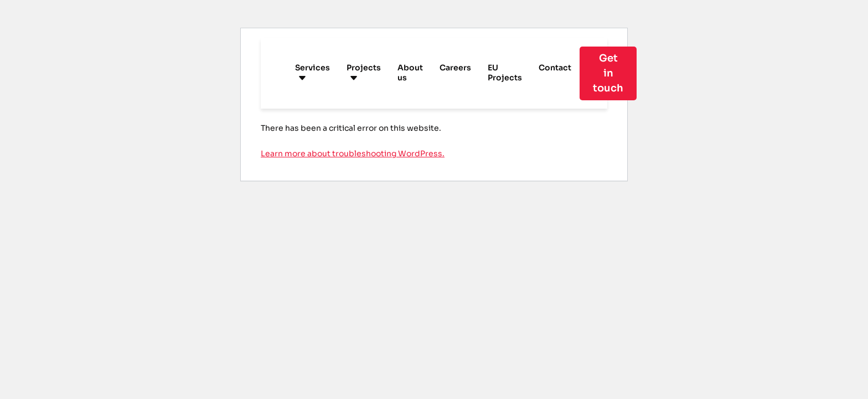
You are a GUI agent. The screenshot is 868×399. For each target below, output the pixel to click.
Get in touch (608, 73)
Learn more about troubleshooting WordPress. (353, 154)
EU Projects (505, 73)
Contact (555, 68)
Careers (455, 68)
